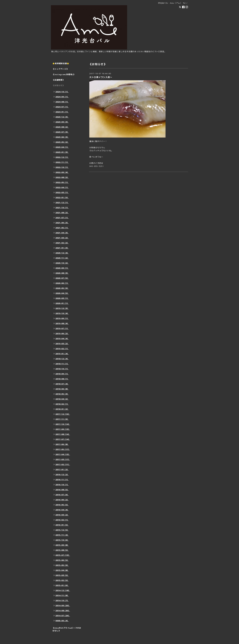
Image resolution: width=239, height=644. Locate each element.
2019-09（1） (62, 318)
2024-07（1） (62, 107)
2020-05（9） (62, 288)
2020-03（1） (62, 298)
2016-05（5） (62, 505)
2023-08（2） (62, 127)
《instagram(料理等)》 (64, 74)
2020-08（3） (62, 273)
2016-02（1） (62, 520)
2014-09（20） (63, 606)
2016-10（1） (62, 485)
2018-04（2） (62, 399)
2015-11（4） (62, 535)
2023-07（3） (62, 132)
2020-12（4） (62, 253)
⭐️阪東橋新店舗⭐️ (61, 63)
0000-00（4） (62, 621)
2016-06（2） (62, 500)
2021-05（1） (62, 228)
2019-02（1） (62, 349)
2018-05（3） (62, 394)
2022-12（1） (62, 157)
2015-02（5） (62, 580)
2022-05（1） (62, 182)
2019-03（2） (62, 344)
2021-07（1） (62, 218)
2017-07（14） (63, 439)
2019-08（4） (62, 323)
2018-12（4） (62, 359)
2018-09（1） (62, 374)
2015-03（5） (62, 575)
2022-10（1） (62, 167)
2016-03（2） (62, 515)
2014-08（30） (63, 611)
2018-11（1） (62, 364)
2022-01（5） (62, 198)
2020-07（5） (62, 278)
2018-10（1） (62, 369)
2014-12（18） (63, 590)
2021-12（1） (62, 203)
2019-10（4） (62, 313)
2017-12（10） (63, 414)
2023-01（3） (62, 152)
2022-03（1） (62, 192)
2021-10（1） (62, 208)
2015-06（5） (62, 560)
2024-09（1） (62, 97)
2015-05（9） (62, 565)
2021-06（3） (62, 223)
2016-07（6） (62, 495)
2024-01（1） (62, 112)
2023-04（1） (62, 147)
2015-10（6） (62, 540)
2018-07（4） (62, 384)
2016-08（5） (62, 490)
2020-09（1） (62, 268)
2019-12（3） (62, 308)
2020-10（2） (62, 263)
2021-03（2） (62, 238)
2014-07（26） (63, 616)
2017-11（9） (62, 419)
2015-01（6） (62, 585)
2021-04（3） (62, 233)
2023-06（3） (62, 137)
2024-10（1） (62, 92)
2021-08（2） (62, 213)
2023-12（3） (62, 117)
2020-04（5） (62, 293)
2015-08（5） (62, 550)
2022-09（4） (62, 172)
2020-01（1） (62, 303)
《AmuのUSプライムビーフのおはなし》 (67, 629)
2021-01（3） (62, 248)
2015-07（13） (63, 555)
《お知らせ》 (58, 85)
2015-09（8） (62, 545)
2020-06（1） (62, 283)
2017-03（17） (63, 459)
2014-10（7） (62, 600)
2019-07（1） (62, 328)
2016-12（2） (62, 475)
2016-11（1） (62, 480)
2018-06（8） (62, 389)
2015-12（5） (62, 530)
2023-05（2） (62, 142)
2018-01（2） (62, 409)
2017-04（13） (63, 454)
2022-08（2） (62, 177)
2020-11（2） (62, 258)
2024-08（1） (62, 102)
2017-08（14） (63, 434)
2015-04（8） (62, 570)
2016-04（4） (62, 510)
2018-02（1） (62, 404)
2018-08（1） (62, 379)
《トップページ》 (60, 69)
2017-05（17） (63, 449)
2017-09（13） (63, 429)
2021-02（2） (62, 243)
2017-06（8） (62, 444)
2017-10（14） (63, 424)
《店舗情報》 (58, 80)
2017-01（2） (62, 470)
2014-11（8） (62, 595)
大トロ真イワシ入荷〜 (101, 77)
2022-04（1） (62, 187)
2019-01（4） (62, 354)
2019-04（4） (62, 339)
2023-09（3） (62, 122)
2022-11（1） (62, 162)
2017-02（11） (63, 464)
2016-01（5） (62, 525)
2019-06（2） (62, 334)
